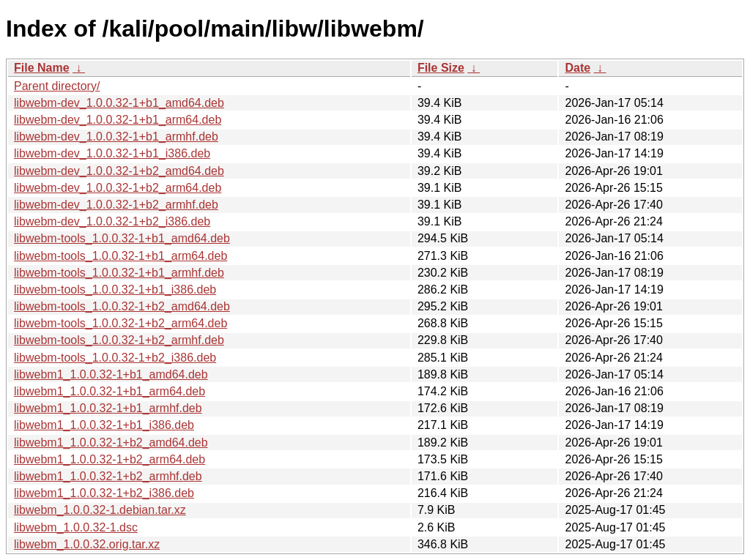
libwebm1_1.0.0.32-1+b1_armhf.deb (108, 408)
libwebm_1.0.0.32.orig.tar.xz (87, 544)
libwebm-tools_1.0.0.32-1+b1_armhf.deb (119, 273)
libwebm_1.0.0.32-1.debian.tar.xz (100, 510)
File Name (42, 68)
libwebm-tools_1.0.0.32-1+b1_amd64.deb (122, 238)
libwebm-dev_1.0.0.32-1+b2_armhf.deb (116, 205)
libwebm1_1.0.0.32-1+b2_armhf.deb (108, 476)
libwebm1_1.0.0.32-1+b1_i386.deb (104, 425)
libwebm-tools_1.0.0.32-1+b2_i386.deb (115, 358)
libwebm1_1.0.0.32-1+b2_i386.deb (104, 493)
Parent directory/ (57, 86)
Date (578, 68)
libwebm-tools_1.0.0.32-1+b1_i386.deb (115, 290)
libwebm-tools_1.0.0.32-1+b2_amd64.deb (122, 306)
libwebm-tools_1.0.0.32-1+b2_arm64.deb (120, 323)
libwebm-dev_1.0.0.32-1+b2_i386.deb (112, 221)
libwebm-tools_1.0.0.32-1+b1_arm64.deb (120, 256)
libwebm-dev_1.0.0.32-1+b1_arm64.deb (118, 120)
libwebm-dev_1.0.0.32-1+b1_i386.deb (112, 153)
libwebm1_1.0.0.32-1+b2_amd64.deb (111, 443)
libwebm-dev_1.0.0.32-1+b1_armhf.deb (116, 137)
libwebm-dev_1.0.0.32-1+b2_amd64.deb (119, 171)
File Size (441, 68)
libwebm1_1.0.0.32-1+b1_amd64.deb (111, 374)
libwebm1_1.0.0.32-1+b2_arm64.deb (109, 459)
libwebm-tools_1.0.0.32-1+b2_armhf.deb (119, 340)
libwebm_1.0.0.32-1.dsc (76, 527)
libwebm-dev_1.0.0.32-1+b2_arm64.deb (118, 188)
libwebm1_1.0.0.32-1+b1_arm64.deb (109, 391)
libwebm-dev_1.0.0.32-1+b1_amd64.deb (119, 103)
